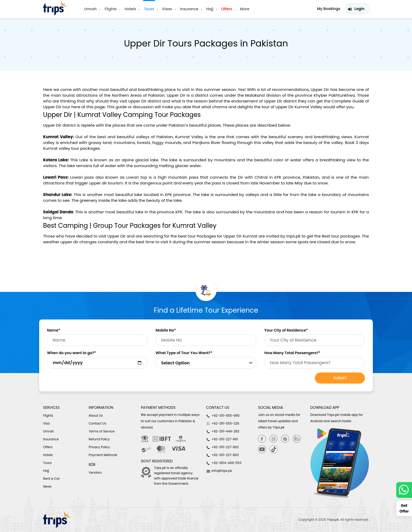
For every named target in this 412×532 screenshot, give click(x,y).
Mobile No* (166, 330)
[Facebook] (262, 439)
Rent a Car (51, 479)
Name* (54, 330)
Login (359, 9)
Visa (46, 423)
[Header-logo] (55, 8)
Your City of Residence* (286, 330)
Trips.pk (333, 520)
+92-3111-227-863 (222, 455)
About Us (96, 415)
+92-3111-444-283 (223, 431)
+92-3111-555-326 (223, 423)
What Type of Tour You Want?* (184, 353)
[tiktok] (274, 449)
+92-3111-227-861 (222, 439)
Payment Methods (103, 455)
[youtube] (262, 449)
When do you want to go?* (72, 353)
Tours (149, 9)
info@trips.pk (219, 471)
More (245, 9)
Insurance (189, 9)
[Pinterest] (285, 439)
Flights (111, 9)
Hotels (130, 9)
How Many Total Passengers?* (292, 353)
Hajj (210, 9)
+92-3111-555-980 (223, 416)
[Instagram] (274, 439)
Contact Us (97, 423)
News (47, 486)
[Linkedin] (297, 439)
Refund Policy (99, 439)
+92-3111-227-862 (222, 447)
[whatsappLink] (404, 490)
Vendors (95, 472)
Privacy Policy (99, 447)
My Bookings (329, 9)
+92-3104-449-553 (224, 463)
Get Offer (404, 508)
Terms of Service (102, 431)
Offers (227, 9)
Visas (167, 9)
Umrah (90, 9)
